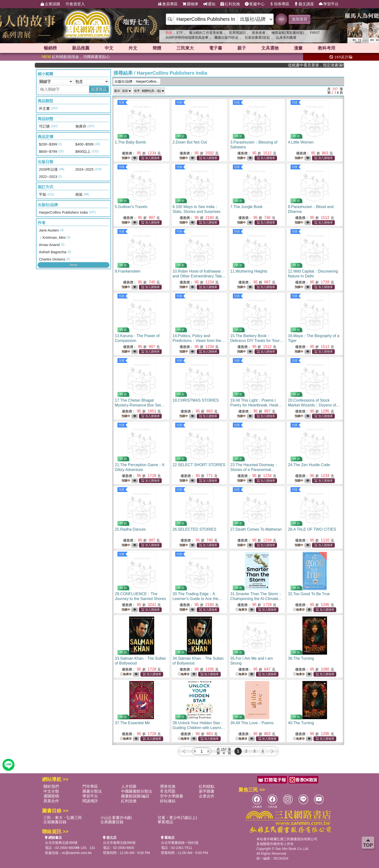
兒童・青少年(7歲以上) (177, 818)
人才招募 (129, 786)
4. (301, 142)
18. (196, 400)
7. (246, 207)
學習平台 (329, 4)
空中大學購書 (172, 796)
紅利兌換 (230, 4)
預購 (122, 102)
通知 (209, 4)
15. (257, 341)
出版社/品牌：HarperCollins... (137, 81)
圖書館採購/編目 (135, 796)
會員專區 (168, 4)
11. (249, 271)
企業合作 (207, 796)
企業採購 (50, 4)
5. (131, 207)
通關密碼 (51, 796)
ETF (180, 33)
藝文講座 (304, 4)
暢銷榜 (50, 48)
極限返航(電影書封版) (288, 33)
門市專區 (90, 786)
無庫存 (241, 610)
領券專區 (279, 4)
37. (132, 723)
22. (199, 465)
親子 (242, 48)
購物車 (190, 4)
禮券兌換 (168, 786)
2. (190, 142)
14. (199, 341)
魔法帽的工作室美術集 (206, 33)
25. (130, 529)
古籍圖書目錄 (55, 822)
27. (256, 529)
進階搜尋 (299, 19)
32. (309, 594)
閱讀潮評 (90, 801)
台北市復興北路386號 (61, 843)
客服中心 (255, 4)
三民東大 (185, 48)
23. (254, 470)
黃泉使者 (259, 33)
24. (309, 465)
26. (194, 529)
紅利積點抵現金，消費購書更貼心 (76, 57)
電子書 (216, 48)
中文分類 (51, 791)
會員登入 (75, 4)
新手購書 (207, 791)
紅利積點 (207, 786)
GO (281, 19)
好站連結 (168, 801)
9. (128, 271)
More (73, 265)
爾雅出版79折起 (226, 37)
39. (252, 723)
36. (301, 658)
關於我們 (51, 786)
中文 (109, 48)
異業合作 (51, 801)
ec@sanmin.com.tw (77, 853)
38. (199, 728)
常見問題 (168, 791)
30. (197, 599)
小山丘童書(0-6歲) (116, 818)
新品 (81, 48)
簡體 (157, 48)
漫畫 (298, 48)
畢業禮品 (165, 822)
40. (301, 723)
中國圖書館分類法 (137, 791)
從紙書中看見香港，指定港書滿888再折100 (329, 65)
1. (130, 142)
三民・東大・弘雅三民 (63, 818)
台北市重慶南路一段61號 (180, 843)
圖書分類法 (92, 791)
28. (312, 529)
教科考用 (327, 48)
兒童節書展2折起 (257, 37)
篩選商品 (99, 89)
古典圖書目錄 (112, 822)
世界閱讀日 (237, 33)
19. (256, 405)
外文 (133, 48)
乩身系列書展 (286, 37)
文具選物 (270, 48)
